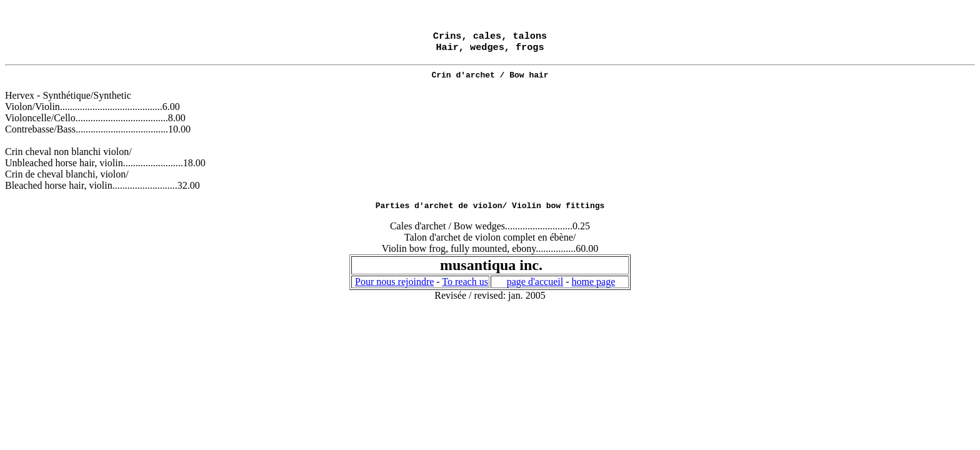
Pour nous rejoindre (394, 288)
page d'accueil (535, 288)
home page (593, 288)
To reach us (465, 288)
